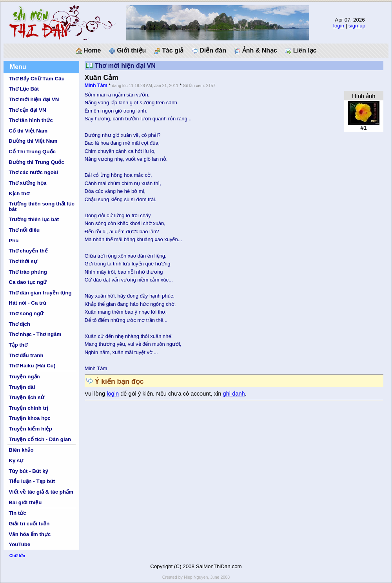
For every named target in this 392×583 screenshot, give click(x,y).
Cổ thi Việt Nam (28, 131)
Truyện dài (22, 387)
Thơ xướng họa (27, 183)
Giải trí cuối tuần (29, 524)
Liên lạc (301, 51)
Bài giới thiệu (25, 502)
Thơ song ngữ (26, 313)
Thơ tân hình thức (31, 120)
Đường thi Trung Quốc (36, 162)
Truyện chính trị (28, 408)
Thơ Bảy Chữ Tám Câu (36, 79)
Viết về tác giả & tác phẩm (41, 492)
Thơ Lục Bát (24, 89)
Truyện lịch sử (26, 397)
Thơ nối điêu (24, 230)
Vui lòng (96, 394)
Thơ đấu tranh (26, 355)
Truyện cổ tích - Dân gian (40, 439)
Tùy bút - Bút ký (28, 471)
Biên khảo (21, 450)
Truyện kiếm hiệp (30, 429)
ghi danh (234, 394)
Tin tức (17, 513)
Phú (14, 241)
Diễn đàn (209, 51)
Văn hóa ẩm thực (30, 534)
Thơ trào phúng (28, 272)
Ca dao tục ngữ (28, 282)
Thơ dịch (19, 324)
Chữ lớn (17, 556)
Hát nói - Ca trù (27, 303)
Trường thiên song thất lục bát (42, 206)
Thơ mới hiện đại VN (34, 99)
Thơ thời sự (23, 261)
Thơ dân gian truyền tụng (40, 293)
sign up (357, 26)
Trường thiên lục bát (34, 219)
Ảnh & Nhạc (256, 51)
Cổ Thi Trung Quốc (32, 152)
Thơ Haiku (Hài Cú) (32, 366)
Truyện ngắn (24, 377)
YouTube (19, 544)
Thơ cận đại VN (27, 110)
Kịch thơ (19, 193)
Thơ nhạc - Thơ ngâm (35, 334)
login (339, 26)
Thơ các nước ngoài (33, 172)
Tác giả (169, 51)
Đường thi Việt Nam (33, 141)
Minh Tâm (96, 85)
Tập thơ (18, 345)
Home (88, 51)
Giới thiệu (128, 51)
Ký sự (16, 460)
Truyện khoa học (29, 418)
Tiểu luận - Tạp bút (32, 481)
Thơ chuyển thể (28, 251)
